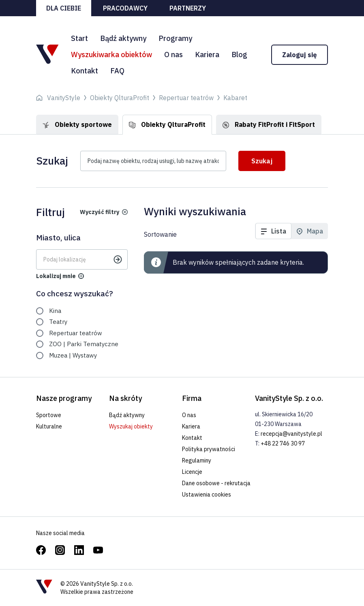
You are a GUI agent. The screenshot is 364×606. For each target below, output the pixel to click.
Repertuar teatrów (76, 333)
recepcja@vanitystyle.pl (291, 434)
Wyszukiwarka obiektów (111, 55)
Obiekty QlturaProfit (167, 124)
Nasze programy (64, 398)
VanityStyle (64, 98)
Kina (55, 311)
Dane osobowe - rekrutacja (216, 483)
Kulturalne (49, 426)
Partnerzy (188, 8)
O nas (173, 55)
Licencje (192, 472)
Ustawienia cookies (207, 495)
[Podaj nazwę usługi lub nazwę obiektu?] (153, 161)
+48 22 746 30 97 (283, 443)
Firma (192, 398)
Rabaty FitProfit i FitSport (269, 124)
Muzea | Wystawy (73, 355)
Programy (175, 38)
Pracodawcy (125, 8)
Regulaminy (197, 460)
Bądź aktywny (123, 38)
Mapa (315, 231)
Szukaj (262, 161)
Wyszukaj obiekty (131, 426)
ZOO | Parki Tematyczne (84, 344)
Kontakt (85, 71)
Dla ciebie (64, 8)
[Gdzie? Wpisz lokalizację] (82, 259)
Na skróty (125, 398)
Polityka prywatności (209, 449)
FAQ (117, 71)
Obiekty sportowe (77, 124)
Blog (239, 55)
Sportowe (49, 415)
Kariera (207, 55)
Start (79, 38)
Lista (279, 231)
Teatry (58, 322)
